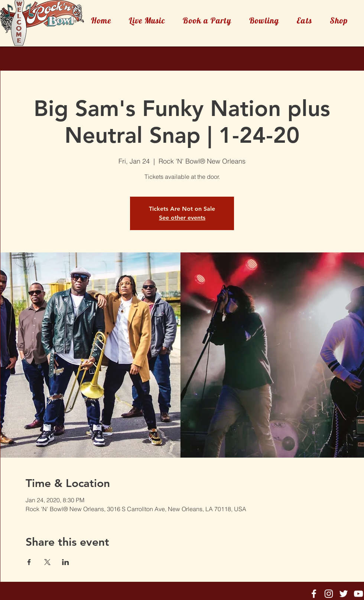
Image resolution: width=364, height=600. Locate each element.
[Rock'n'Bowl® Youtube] (358, 594)
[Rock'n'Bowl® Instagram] (329, 594)
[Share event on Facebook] (29, 562)
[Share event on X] (47, 562)
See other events (182, 218)
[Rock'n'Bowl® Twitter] (344, 594)
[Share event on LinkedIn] (66, 562)
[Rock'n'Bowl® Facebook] (314, 594)
